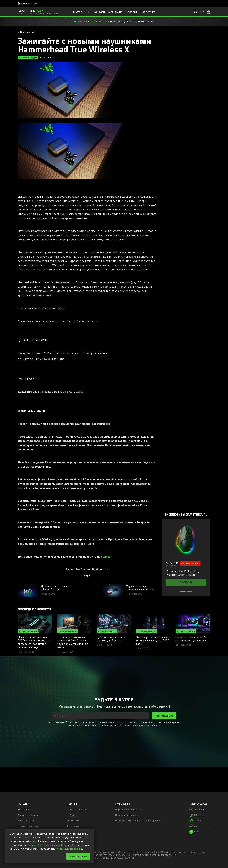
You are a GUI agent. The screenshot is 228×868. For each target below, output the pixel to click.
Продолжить (78, 856)
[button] (183, 591)
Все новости (27, 32)
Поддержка (148, 12)
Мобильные (115, 12)
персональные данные (70, 849)
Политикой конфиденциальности (141, 725)
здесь (60, 308)
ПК (89, 12)
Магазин (78, 12)
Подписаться (164, 716)
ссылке (106, 556)
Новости (131, 12)
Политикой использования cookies (46, 845)
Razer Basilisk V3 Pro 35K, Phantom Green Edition (182, 573)
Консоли (99, 12)
